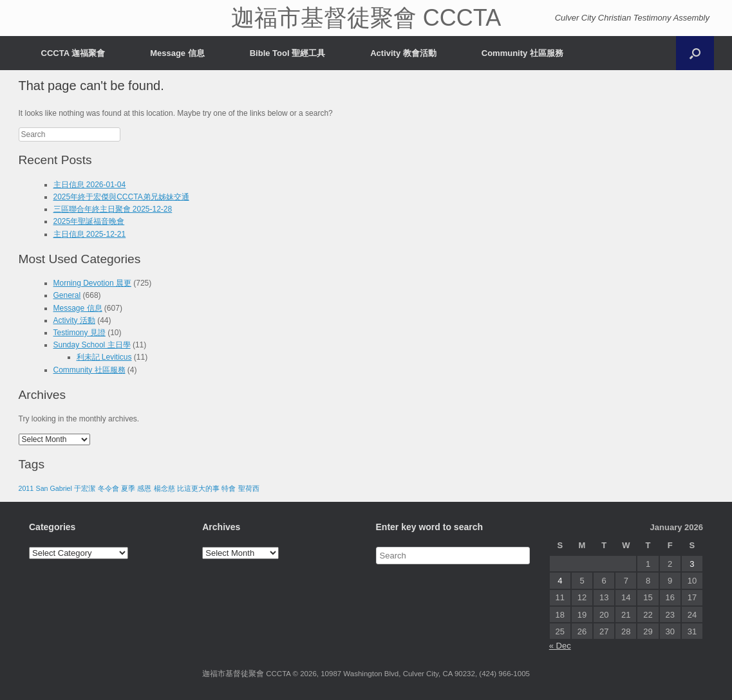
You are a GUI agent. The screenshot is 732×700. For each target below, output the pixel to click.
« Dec (560, 646)
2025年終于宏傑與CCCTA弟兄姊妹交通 (121, 197)
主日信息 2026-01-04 (90, 185)
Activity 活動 (74, 320)
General (67, 295)
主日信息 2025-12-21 (90, 234)
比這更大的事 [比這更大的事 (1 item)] (198, 488)
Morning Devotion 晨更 (92, 283)
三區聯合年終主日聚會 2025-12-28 (113, 209)
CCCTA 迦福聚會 (73, 53)
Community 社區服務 (522, 53)
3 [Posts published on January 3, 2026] (692, 564)
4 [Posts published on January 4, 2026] (560, 581)
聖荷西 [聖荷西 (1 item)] (249, 488)
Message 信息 (177, 53)
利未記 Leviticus (104, 357)
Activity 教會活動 (403, 53)
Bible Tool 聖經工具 (287, 53)
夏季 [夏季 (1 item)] (128, 488)
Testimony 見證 (80, 333)
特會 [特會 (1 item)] (229, 488)
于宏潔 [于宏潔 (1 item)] (85, 488)
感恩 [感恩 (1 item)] (144, 488)
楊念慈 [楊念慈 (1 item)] (164, 488)
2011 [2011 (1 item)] (26, 488)
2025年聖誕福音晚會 (89, 221)
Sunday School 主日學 (92, 345)
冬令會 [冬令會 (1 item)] (108, 488)
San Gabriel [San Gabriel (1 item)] (54, 488)
